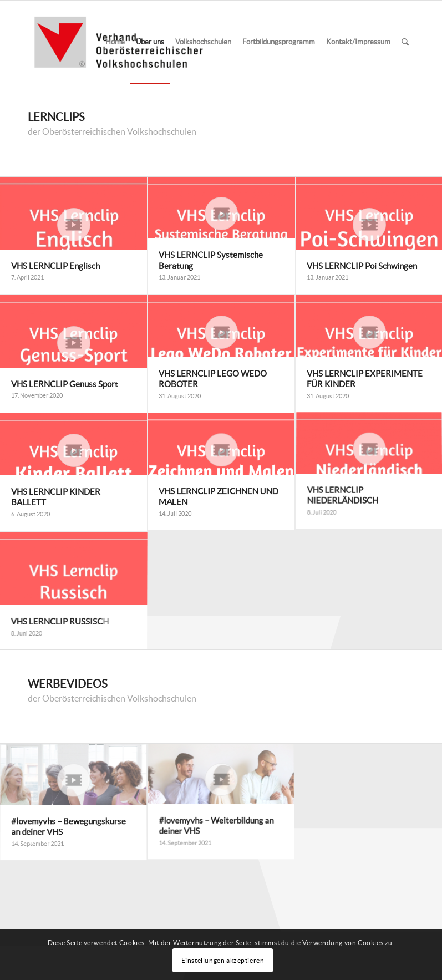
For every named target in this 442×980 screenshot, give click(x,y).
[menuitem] (115, 42)
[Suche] (405, 42)
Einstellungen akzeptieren (223, 960)
